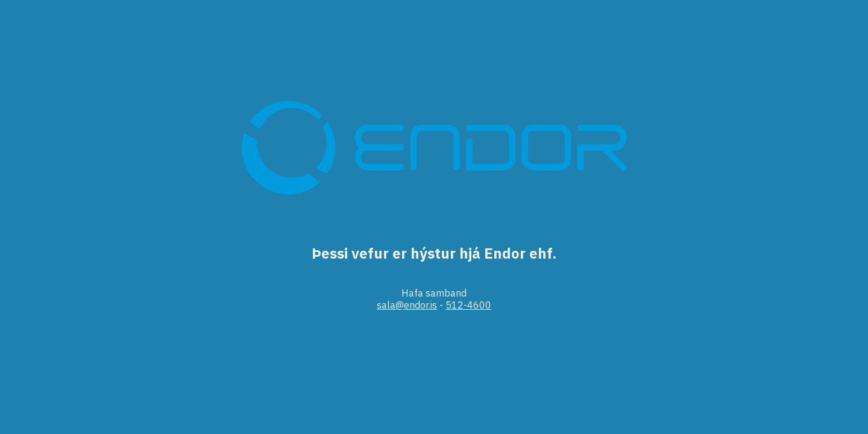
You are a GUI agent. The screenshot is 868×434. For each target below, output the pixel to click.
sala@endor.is (407, 305)
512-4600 (468, 305)
